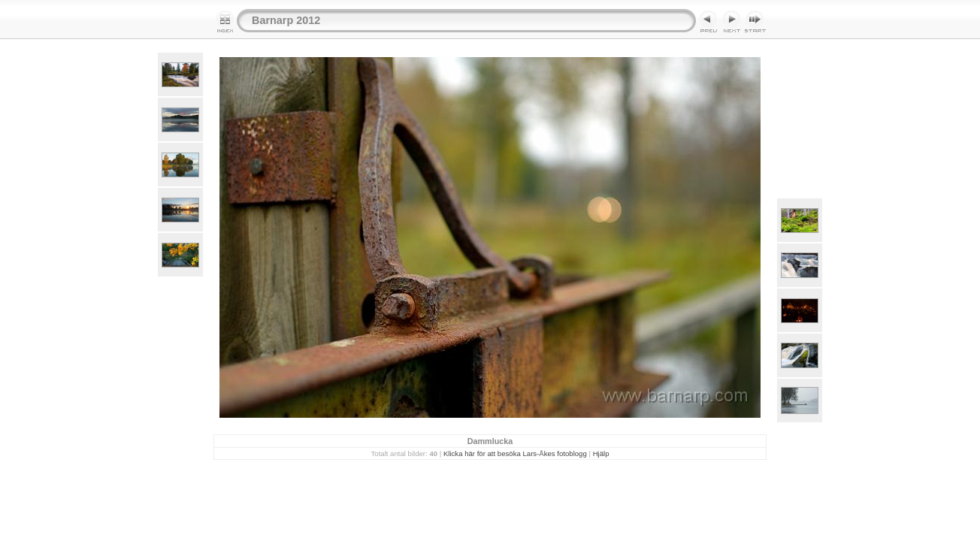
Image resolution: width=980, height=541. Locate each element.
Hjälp (601, 453)
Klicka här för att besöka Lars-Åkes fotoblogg (515, 453)
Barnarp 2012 (286, 20)
